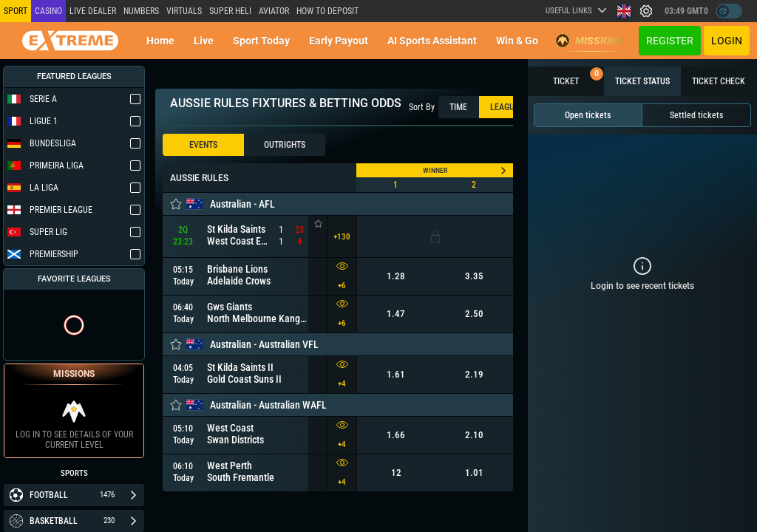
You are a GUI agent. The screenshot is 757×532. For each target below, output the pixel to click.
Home (160, 41)
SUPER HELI (230, 11)
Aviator (274, 11)
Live (204, 41)
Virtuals (184, 11)
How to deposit (327, 11)
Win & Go (517, 41)
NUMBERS (141, 11)
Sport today (261, 41)
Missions (590, 41)
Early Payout (339, 41)
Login (727, 41)
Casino (48, 11)
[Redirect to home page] (70, 41)
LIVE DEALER (93, 11)
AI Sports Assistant (432, 41)
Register (670, 41)
